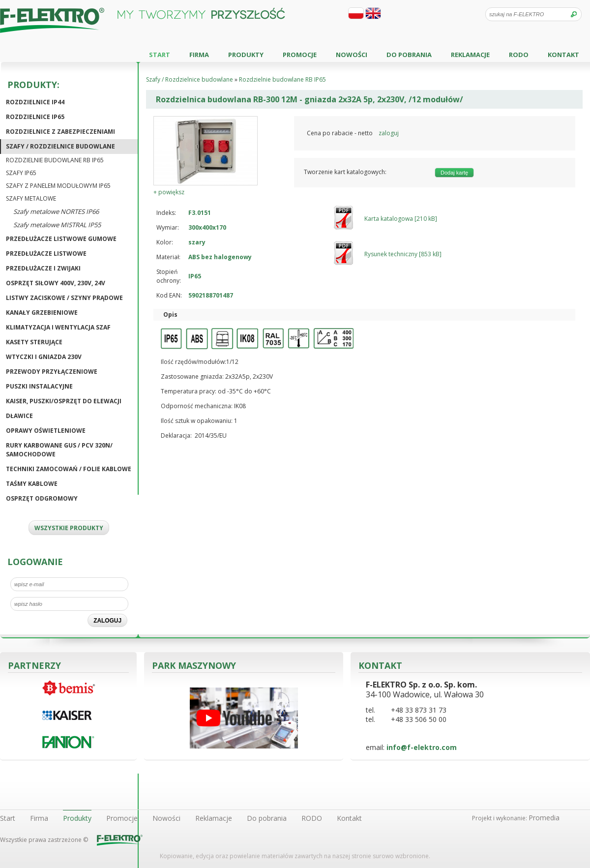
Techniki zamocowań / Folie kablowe (69, 469)
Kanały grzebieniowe (42, 313)
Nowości (352, 55)
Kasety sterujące (34, 342)
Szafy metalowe (31, 198)
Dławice (19, 416)
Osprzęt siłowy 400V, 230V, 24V (56, 283)
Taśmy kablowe (32, 484)
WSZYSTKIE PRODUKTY (69, 528)
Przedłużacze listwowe (46, 254)
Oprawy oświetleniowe (46, 431)
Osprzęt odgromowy (42, 498)
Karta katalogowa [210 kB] (401, 219)
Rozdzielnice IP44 (35, 102)
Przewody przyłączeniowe (52, 372)
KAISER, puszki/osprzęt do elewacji (64, 401)
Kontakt (563, 55)
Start (160, 55)
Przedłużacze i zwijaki (43, 268)
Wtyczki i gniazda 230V (44, 357)
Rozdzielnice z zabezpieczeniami (60, 132)
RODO (519, 55)
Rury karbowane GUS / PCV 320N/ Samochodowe (59, 450)
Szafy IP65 (21, 173)
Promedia (544, 818)
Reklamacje (470, 55)
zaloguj (389, 133)
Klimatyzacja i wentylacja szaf (58, 327)
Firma (199, 55)
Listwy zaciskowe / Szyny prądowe (64, 298)
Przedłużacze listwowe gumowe (61, 239)
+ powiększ (169, 192)
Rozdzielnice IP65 (35, 117)
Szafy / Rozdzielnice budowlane (60, 146)
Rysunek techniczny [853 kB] (403, 254)
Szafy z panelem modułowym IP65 (58, 186)
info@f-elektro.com (422, 747)
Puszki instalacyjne (39, 386)
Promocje (300, 55)
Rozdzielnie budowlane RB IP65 (55, 160)
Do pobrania (409, 55)
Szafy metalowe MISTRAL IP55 (57, 225)
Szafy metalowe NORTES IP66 (56, 211)
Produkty (246, 55)
